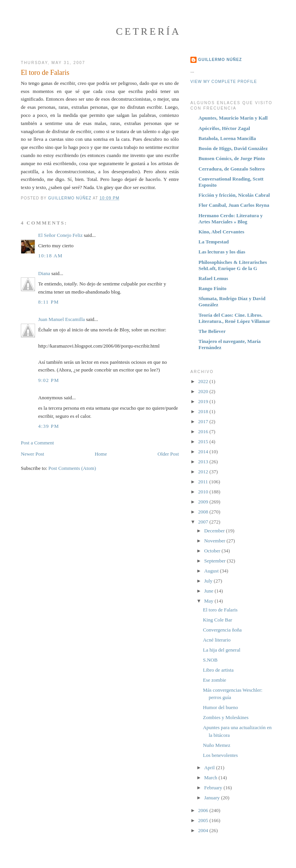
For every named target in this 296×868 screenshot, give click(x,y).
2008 (204, 512)
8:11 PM (49, 302)
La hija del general (221, 650)
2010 (204, 492)
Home (101, 454)
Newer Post (32, 454)
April (210, 768)
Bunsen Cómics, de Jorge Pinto (232, 158)
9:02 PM (49, 380)
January (213, 798)
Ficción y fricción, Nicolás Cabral (234, 195)
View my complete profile (224, 82)
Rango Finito (213, 288)
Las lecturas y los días (222, 252)
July (209, 581)
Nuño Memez (216, 745)
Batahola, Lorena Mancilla (227, 138)
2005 (204, 820)
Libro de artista (218, 670)
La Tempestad (214, 242)
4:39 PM (49, 426)
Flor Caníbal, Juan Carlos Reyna (234, 205)
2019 (204, 401)
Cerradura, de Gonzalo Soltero (232, 169)
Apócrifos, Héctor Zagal (224, 128)
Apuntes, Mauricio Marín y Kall (233, 118)
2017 (204, 421)
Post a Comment (37, 443)
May (209, 601)
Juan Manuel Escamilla (61, 319)
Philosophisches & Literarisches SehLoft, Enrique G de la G (233, 265)
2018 (204, 411)
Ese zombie (214, 680)
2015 (204, 442)
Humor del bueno (220, 707)
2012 (204, 472)
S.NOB (210, 660)
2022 (204, 381)
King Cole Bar (217, 620)
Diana (44, 273)
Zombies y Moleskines (225, 717)
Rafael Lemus (213, 278)
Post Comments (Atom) (72, 468)
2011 (204, 482)
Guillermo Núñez (220, 60)
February (214, 788)
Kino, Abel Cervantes (221, 232)
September (216, 561)
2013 (204, 462)
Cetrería (149, 31)
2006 (204, 810)
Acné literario (217, 640)
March (211, 778)
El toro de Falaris (220, 610)
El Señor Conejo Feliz (60, 235)
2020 (204, 391)
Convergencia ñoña (222, 630)
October (213, 551)
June (209, 591)
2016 (204, 431)
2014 (204, 452)
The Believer (212, 331)
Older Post (168, 454)
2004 (204, 830)
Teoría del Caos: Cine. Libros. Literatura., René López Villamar (234, 318)
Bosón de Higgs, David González (233, 148)
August (212, 571)
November (215, 541)
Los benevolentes (220, 755)
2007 (204, 522)
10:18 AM (50, 256)
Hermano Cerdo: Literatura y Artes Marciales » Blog (230, 219)
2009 (204, 502)
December (215, 531)
